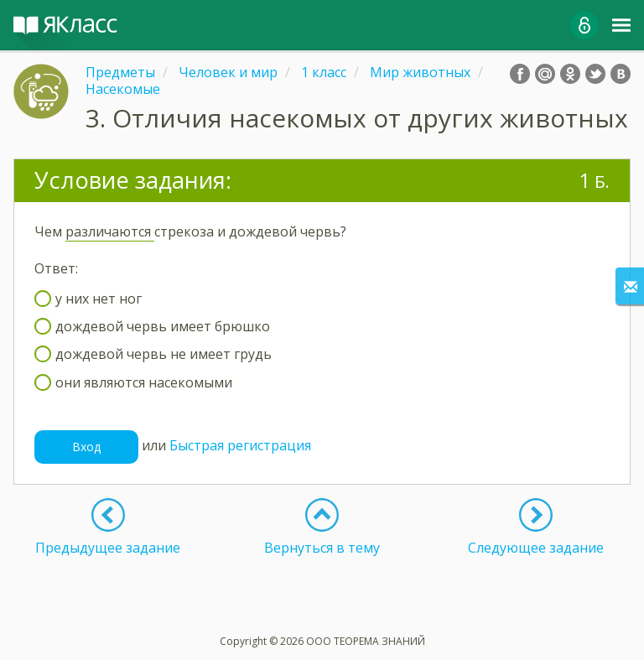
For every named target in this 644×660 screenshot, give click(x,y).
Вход (86, 447)
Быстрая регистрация (240, 445)
